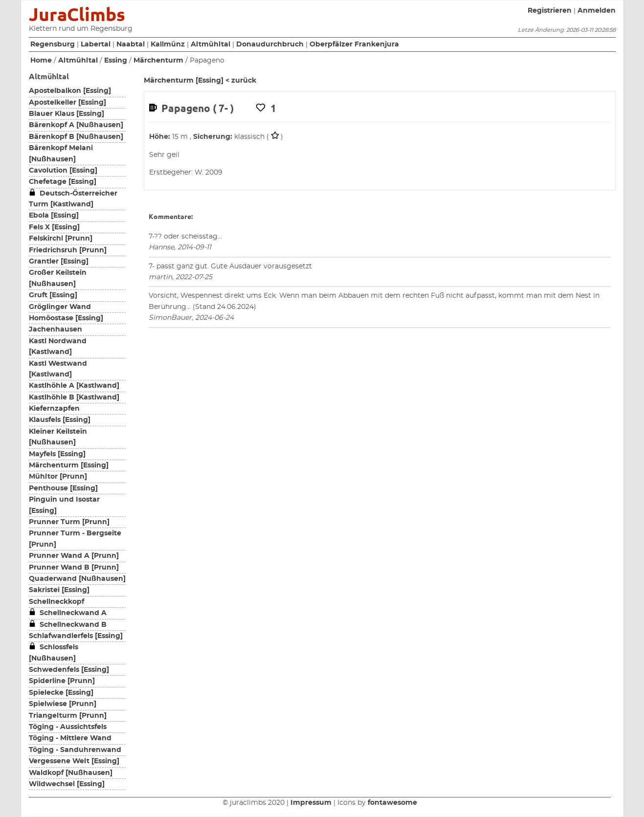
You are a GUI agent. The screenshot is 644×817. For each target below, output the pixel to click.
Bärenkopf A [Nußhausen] (76, 125)
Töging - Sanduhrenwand (75, 750)
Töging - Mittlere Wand (70, 738)
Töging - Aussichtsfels (68, 727)
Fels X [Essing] (54, 227)
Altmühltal (211, 44)
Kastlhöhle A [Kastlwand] (74, 386)
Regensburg (53, 44)
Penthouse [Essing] (63, 488)
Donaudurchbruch (270, 44)
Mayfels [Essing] (57, 454)
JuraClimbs (77, 14)
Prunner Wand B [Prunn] (74, 568)
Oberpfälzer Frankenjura (354, 44)
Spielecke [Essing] (61, 693)
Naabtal (131, 44)
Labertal (96, 44)
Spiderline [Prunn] (62, 681)
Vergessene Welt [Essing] (74, 761)
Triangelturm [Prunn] (68, 716)
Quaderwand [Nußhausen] (77, 579)
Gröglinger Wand (60, 307)
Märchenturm (158, 61)
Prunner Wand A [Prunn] (74, 556)
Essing (116, 61)
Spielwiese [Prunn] (63, 704)
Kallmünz (168, 44)
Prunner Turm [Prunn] (69, 522)
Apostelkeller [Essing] (67, 103)
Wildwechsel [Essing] (67, 784)
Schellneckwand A (68, 613)
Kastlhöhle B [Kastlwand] (74, 397)
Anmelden (597, 11)
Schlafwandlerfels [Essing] (76, 636)
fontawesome (392, 803)
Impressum (311, 803)
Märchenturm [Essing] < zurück (200, 81)
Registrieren (550, 11)
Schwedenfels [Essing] (69, 670)
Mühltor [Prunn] (58, 477)
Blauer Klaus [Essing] (67, 114)
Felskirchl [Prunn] (61, 239)
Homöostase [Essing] (66, 318)
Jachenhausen (56, 330)
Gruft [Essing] (53, 295)
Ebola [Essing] (54, 216)
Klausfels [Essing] (60, 420)
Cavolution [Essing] (63, 171)
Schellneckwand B (68, 625)
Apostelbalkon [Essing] (70, 91)
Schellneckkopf (56, 602)
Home (41, 61)
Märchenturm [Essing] (69, 465)
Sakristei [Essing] (59, 590)
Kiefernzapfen (54, 409)
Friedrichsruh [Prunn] (68, 250)
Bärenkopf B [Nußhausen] (76, 137)
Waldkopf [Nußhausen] (71, 773)
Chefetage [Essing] (63, 182)
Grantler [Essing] (59, 262)
